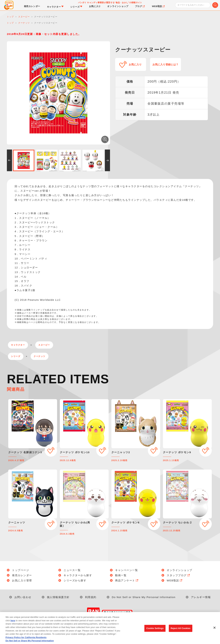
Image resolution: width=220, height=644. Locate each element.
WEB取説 (175, 580)
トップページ (21, 570)
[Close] (214, 633)
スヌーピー (44, 345)
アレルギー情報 (201, 597)
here (13, 626)
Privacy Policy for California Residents (26, 643)
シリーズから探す (75, 580)
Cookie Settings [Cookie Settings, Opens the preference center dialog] (155, 634)
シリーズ (16, 356)
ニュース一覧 (72, 570)
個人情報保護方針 (58, 597)
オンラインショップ (180, 570)
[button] (9, 160)
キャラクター (18, 345)
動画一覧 (121, 575)
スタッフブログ (179, 575)
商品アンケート (127, 580)
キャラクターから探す (78, 575)
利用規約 (91, 597)
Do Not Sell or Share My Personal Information (144, 597)
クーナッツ (40, 356)
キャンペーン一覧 (126, 570)
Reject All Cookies (181, 634)
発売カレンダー (22, 575)
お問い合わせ (23, 597)
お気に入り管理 (22, 580)
